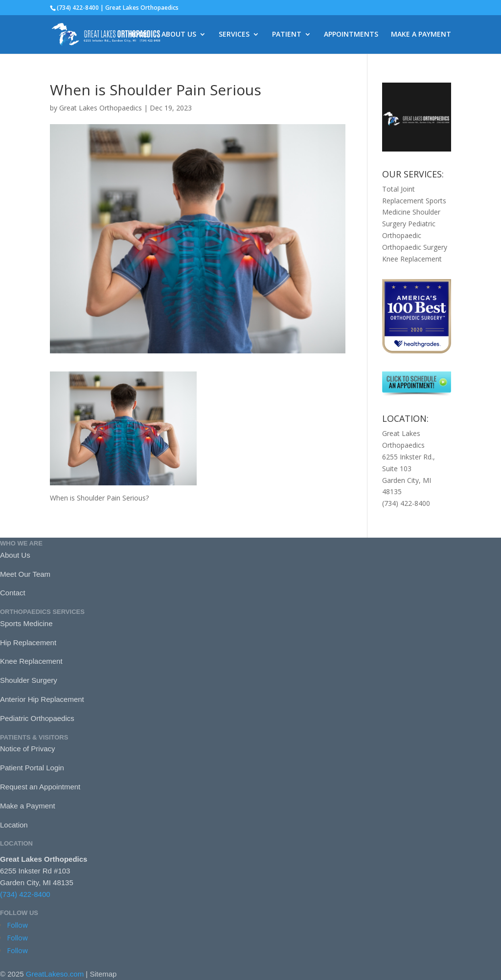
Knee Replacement (412, 259)
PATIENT (287, 35)
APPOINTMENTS (351, 35)
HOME (138, 35)
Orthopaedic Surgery (415, 247)
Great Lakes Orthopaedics (101, 108)
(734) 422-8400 (25, 894)
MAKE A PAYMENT (421, 35)
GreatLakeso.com (55, 974)
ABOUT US (179, 35)
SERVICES (234, 35)
